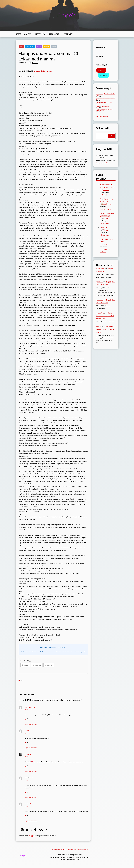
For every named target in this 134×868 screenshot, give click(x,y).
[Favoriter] (49, 665)
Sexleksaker (104, 227)
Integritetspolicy (83, 850)
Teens (22, 46)
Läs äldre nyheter (102, 117)
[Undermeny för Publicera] (60, 34)
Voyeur (39, 46)
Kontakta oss (55, 850)
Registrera (104, 75)
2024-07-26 (29, 806)
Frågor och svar (71, 850)
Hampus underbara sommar (43, 71)
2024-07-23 (29, 780)
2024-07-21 (29, 733)
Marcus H (35, 63)
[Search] (112, 136)
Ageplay (54, 46)
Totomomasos (30, 707)
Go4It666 (28, 731)
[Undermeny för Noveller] (46, 34)
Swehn (98, 326)
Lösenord (99, 56)
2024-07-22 (29, 757)
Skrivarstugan (106, 209)
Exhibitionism (30, 46)
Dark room (105, 223)
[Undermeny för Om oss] (32, 34)
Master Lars (100, 269)
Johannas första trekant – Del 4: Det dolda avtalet (105, 316)
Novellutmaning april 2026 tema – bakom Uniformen (105, 110)
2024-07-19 (29, 710)
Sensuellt (46, 46)
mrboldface (100, 313)
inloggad (32, 836)
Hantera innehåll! (102, 163)
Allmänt (104, 195)
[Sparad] (25, 665)
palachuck (100, 282)
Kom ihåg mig (102, 65)
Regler (63, 850)
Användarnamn (101, 47)
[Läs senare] (37, 665)
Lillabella (28, 754)
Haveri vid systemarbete (102, 106)
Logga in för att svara (31, 724)
